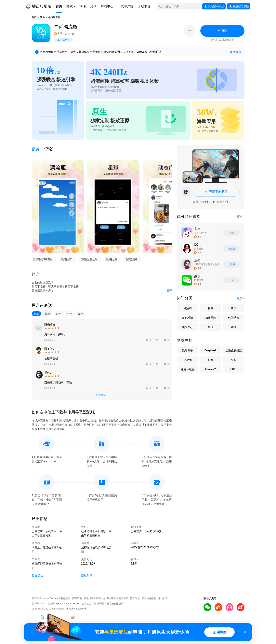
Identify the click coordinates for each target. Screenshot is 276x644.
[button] (39, 6)
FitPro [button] (234, 369)
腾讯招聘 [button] (89, 598)
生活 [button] (211, 327)
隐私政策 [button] (87, 575)
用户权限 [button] (124, 598)
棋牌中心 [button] (188, 327)
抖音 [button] (211, 360)
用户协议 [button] (163, 598)
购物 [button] (234, 327)
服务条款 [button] (65, 598)
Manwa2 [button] (211, 369)
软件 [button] (42, 17)
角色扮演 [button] (188, 318)
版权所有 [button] (112, 598)
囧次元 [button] (188, 360)
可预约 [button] (188, 308)
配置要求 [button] (236, 52)
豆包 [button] (234, 360)
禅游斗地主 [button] (188, 369)
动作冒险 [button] (211, 318)
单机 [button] (234, 308)
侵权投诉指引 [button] (149, 598)
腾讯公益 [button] (100, 598)
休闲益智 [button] (234, 318)
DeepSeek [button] (210, 350)
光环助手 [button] (188, 350)
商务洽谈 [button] (77, 598)
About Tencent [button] (51, 598)
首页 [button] (34, 17)
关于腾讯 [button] (36, 598)
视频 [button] (211, 308)
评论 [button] (48, 149)
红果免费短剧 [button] (234, 350)
